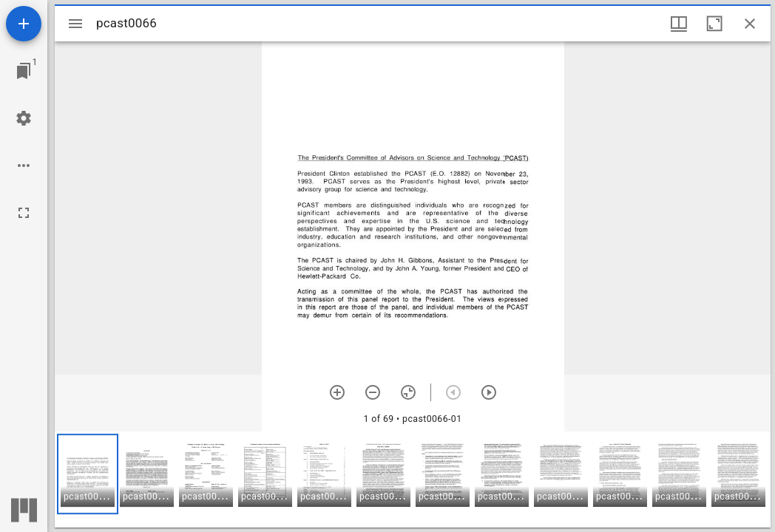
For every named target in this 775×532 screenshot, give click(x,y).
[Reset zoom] (408, 392)
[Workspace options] (24, 166)
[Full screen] (24, 213)
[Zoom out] (373, 392)
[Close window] (750, 24)
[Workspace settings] (24, 118)
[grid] (413, 480)
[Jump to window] (24, 71)
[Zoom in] (337, 392)
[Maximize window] (714, 24)
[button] (88, 474)
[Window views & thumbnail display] (679, 24)
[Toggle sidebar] (75, 24)
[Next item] (489, 392)
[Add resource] (24, 24)
